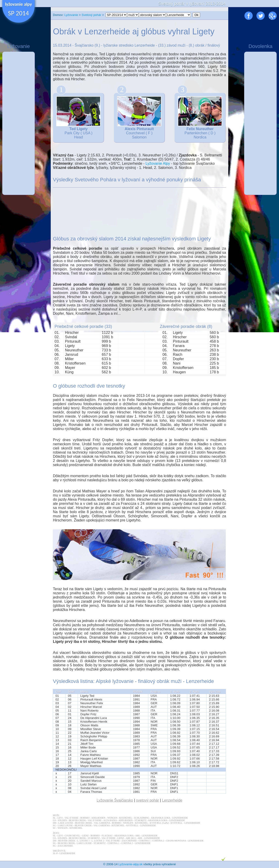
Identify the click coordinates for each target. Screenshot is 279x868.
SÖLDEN (62, 820)
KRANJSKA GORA (161, 818)
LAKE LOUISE (66, 823)
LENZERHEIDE (180, 818)
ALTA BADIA (110, 820)
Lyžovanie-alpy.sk (131, 864)
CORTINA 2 (158, 841)
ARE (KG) (131, 838)
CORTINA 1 (144, 841)
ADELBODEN (98, 818)
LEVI (60, 818)
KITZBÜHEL (126, 818)
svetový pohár (148, 800)
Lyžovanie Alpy (158, 163)
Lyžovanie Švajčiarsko (115, 800)
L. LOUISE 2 (98, 841)
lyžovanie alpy (19, 4)
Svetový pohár (91, 15)
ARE (137, 836)
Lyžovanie (71, 15)
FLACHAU (107, 836)
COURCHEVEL (72, 836)
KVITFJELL (177, 823)
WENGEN (112, 818)
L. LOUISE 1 (83, 841)
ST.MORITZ (140, 820)
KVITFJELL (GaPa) (159, 823)
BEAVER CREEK (77, 820)
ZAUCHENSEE (129, 841)
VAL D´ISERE (71, 818)
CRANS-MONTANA (176, 841)
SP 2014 (18, 13)
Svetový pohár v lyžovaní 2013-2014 (192, 4)
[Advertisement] (18, 123)
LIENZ (85, 836)
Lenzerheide (172, 800)
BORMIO (85, 818)
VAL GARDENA (102, 823)
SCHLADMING (142, 818)
